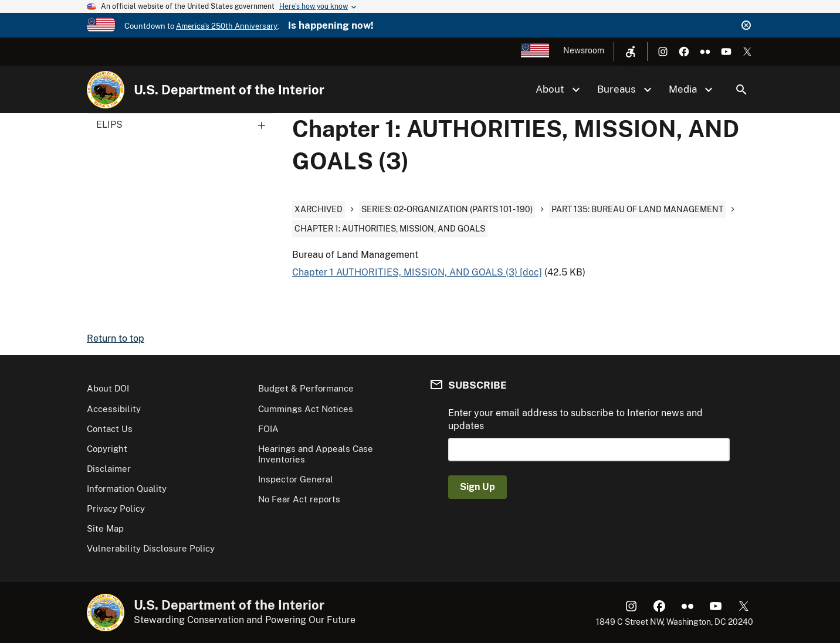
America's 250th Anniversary (227, 26)
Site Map (105, 528)
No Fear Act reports (299, 499)
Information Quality (127, 489)
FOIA (268, 429)
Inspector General (296, 479)
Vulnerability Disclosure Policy (151, 548)
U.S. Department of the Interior (229, 90)
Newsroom (584, 50)
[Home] (106, 90)
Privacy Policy (116, 508)
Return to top (116, 338)
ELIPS (185, 125)
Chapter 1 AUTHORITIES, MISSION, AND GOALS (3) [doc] (417, 272)
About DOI (108, 388)
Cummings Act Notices (306, 409)
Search (741, 90)
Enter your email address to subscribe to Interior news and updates (575, 419)
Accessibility (114, 409)
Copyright (107, 449)
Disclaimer (109, 469)
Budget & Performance (306, 388)
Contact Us (110, 429)
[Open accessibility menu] (631, 52)
